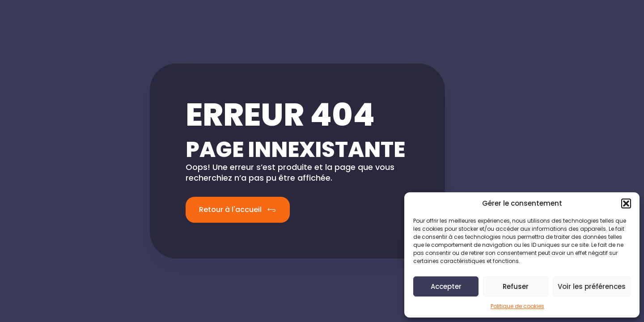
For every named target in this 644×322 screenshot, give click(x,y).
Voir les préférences (592, 286)
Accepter (446, 286)
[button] (626, 203)
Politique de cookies (517, 306)
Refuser (516, 286)
